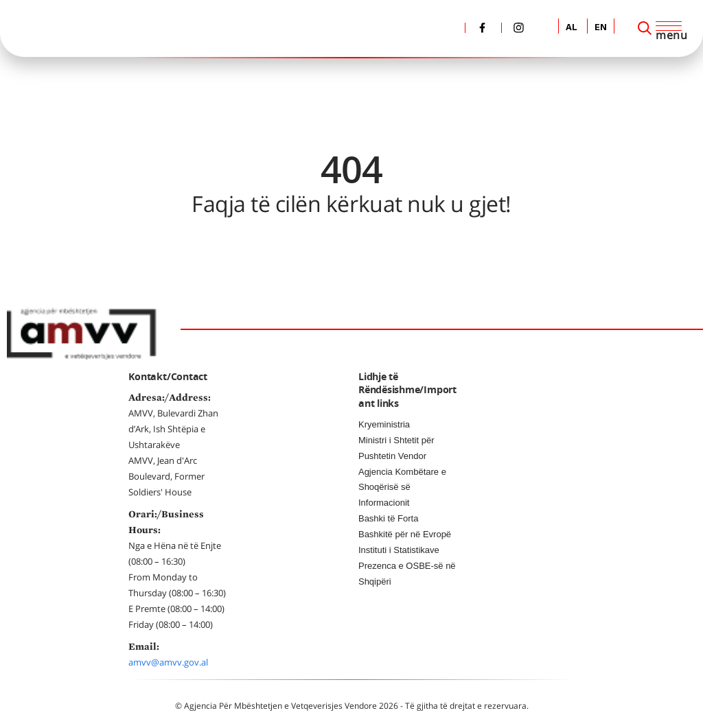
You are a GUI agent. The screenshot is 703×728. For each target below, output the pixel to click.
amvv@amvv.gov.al (168, 662)
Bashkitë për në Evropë (405, 534)
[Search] (645, 28)
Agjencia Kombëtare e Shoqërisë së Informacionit (402, 488)
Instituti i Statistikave (399, 550)
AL (572, 28)
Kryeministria (384, 424)
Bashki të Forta (388, 518)
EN (601, 28)
